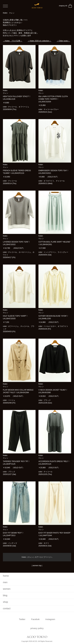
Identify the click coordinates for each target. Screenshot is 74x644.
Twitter (22, 619)
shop (5, 602)
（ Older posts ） (63, 41)
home (6, 576)
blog (5, 595)
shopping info (63, 6)
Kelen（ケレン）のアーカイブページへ (37, 557)
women (7, 589)
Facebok (35, 619)
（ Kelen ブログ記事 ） (13, 41)
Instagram (50, 619)
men (5, 582)
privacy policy (37, 628)
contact (7, 608)
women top (37, 566)
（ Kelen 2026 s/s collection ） (39, 41)
